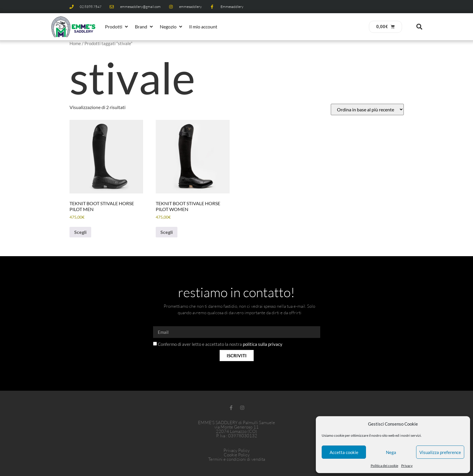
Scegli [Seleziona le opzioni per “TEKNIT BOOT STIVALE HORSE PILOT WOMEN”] (167, 232)
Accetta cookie (344, 452)
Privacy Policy (236, 450)
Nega (391, 452)
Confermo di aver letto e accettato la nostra (220, 344)
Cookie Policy (237, 455)
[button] (117, 27)
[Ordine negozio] (367, 109)
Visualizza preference (440, 452)
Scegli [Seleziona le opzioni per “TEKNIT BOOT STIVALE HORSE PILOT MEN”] (80, 232)
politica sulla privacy (263, 344)
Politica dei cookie (384, 466)
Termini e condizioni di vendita (237, 459)
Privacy (407, 466)
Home (75, 43)
